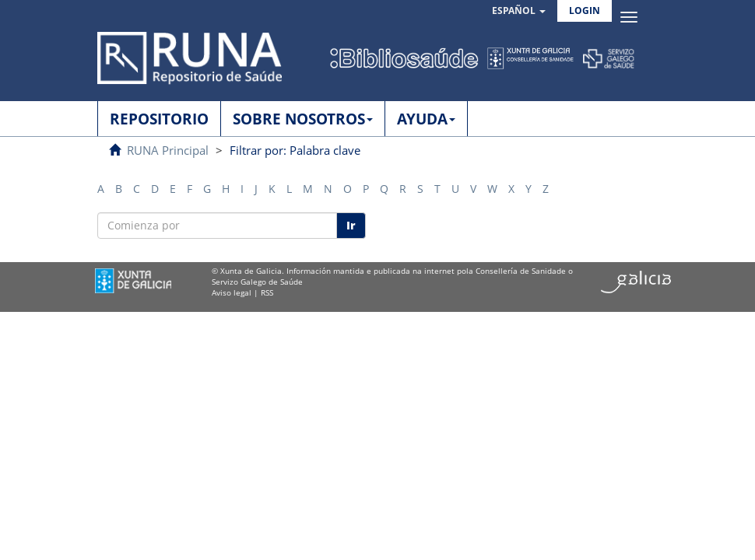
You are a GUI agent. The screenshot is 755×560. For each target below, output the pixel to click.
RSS (267, 292)
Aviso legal (232, 292)
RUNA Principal (168, 150)
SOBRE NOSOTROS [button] (303, 119)
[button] (519, 11)
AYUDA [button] (426, 119)
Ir (351, 225)
